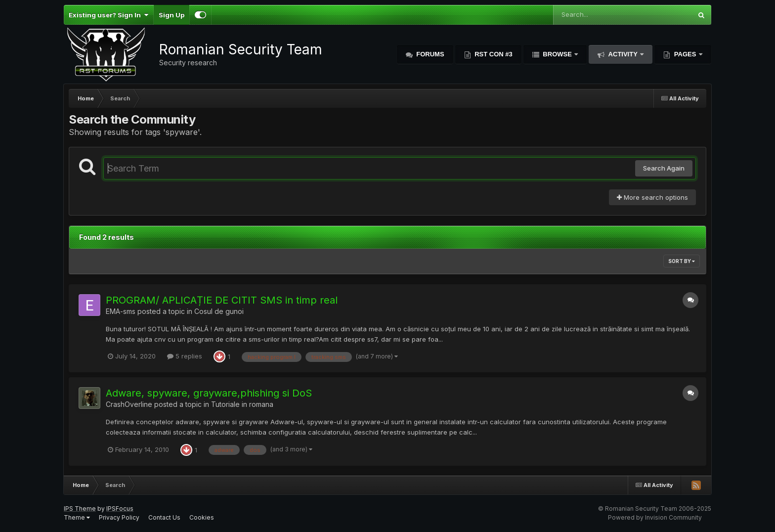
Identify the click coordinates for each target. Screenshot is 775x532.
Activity (623, 54)
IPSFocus (120, 509)
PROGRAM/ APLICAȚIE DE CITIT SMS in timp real (222, 300)
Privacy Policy (119, 517)
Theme (77, 517)
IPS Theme (80, 509)
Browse (558, 54)
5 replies (185, 356)
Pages (685, 54)
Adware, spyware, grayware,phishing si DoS (209, 393)
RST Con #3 (493, 54)
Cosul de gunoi (219, 311)
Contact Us (164, 517)
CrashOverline (129, 404)
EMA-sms (121, 311)
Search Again (664, 168)
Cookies (202, 517)
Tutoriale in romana (242, 404)
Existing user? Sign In (108, 15)
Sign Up (172, 15)
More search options (652, 197)
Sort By (682, 261)
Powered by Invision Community (655, 517)
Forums (430, 54)
